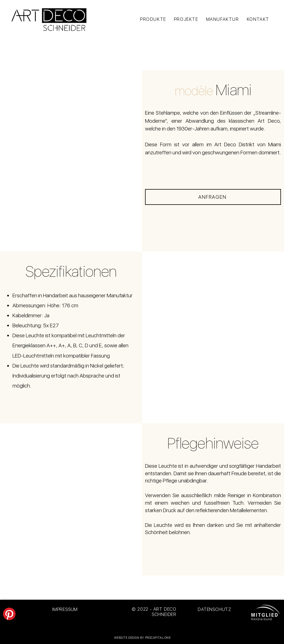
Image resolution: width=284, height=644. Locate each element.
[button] (71, 161)
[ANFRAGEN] (213, 197)
